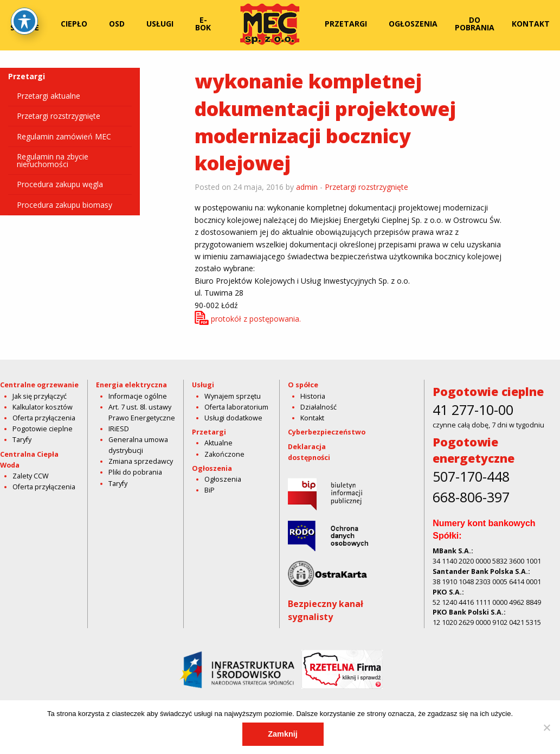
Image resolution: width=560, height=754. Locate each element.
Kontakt (531, 24)
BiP (210, 490)
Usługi (160, 24)
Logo (270, 24)
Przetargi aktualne (49, 96)
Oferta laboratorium (236, 407)
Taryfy (22, 440)
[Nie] (546, 727)
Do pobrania (475, 24)
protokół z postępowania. (256, 319)
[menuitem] (27, 24)
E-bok (203, 24)
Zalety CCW (31, 476)
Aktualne (218, 443)
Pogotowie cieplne (43, 429)
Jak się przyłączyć (40, 396)
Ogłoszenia (413, 24)
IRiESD (119, 429)
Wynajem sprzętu (233, 396)
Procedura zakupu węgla (60, 184)
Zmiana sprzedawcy (141, 461)
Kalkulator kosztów (43, 407)
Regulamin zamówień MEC (64, 136)
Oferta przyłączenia (44, 418)
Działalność (318, 407)
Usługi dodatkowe (233, 418)
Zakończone (224, 454)
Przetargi (346, 24)
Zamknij (282, 734)
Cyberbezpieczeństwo (327, 432)
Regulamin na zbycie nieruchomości (53, 160)
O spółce (25, 24)
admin (307, 187)
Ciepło (74, 24)
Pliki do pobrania (135, 472)
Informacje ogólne (138, 396)
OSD (117, 24)
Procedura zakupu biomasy (65, 205)
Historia (313, 396)
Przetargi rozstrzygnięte (59, 116)
